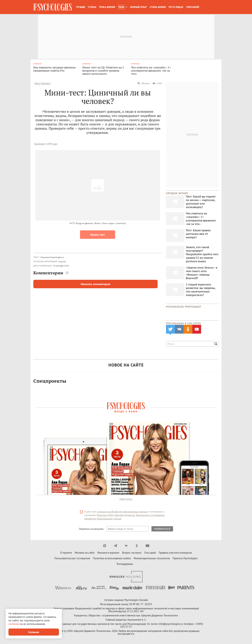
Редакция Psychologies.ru (52, 258)
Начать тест (98, 235)
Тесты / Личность (42, 84)
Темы (121, 7)
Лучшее (81, 7)
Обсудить (144, 84)
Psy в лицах (176, 7)
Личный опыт (138, 7)
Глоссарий (193, 7)
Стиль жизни (158, 7)
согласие (14, 624)
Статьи (92, 7)
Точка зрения (107, 7)
